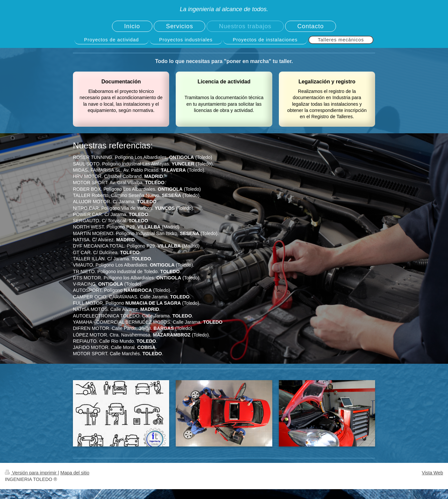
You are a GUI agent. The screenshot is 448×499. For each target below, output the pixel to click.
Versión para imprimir (31, 473)
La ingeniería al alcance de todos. (224, 9)
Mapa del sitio (75, 473)
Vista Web (432, 473)
